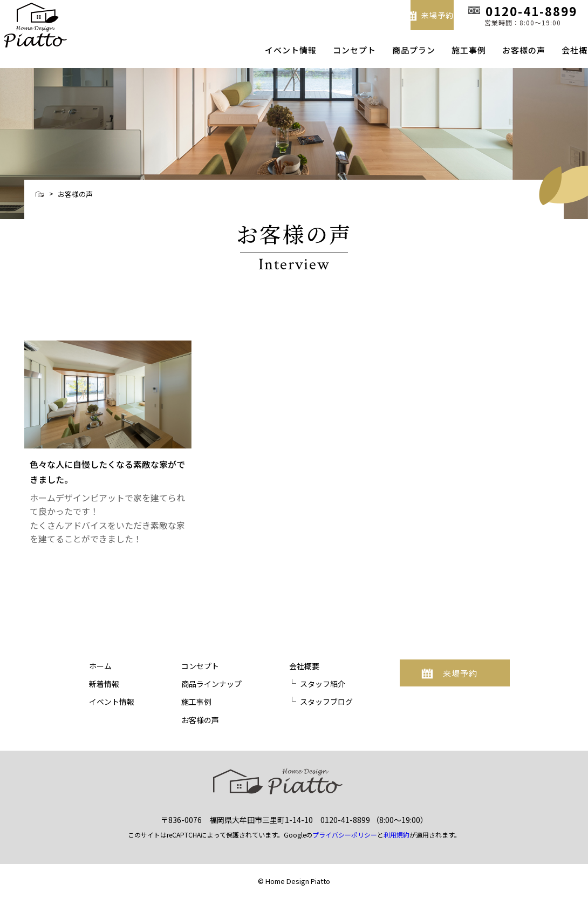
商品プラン (395, 50)
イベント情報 (272, 50)
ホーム (100, 666)
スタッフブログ (326, 702)
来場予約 (393, 14)
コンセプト (336, 50)
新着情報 (104, 684)
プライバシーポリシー (345, 832)
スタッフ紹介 (323, 684)
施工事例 (450, 50)
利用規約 (396, 832)
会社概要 (560, 50)
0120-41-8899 (345, 817)
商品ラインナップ (211, 684)
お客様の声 (505, 50)
